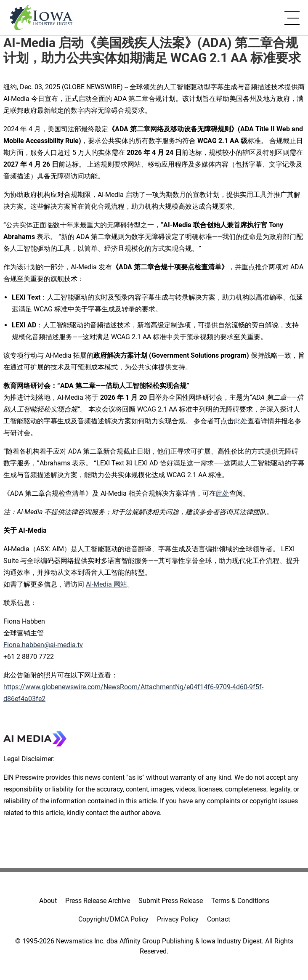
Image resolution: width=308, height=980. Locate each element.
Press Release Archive (98, 901)
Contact (219, 919)
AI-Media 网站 (106, 584)
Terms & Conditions (240, 901)
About (48, 901)
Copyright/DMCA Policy (113, 919)
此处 (241, 421)
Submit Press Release (171, 901)
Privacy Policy (178, 919)
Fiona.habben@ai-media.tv (43, 645)
